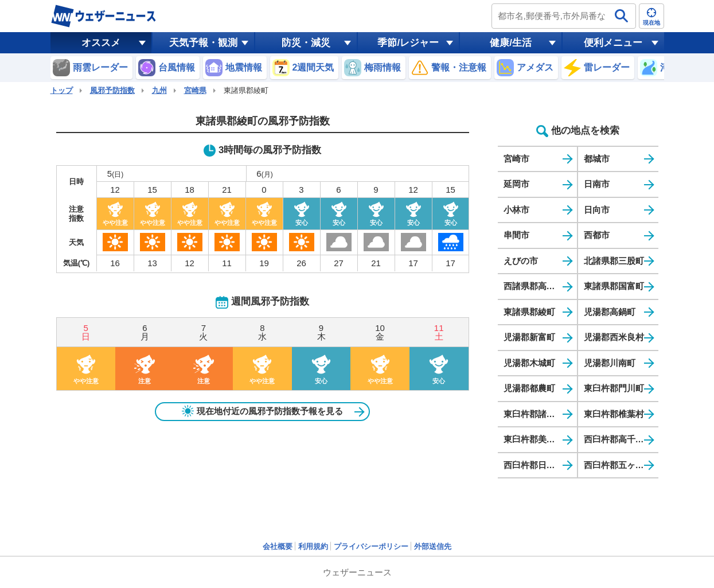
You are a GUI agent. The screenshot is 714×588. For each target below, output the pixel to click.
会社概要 (278, 546)
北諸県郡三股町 (614, 261)
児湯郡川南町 (610, 363)
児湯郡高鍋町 (610, 312)
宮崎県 (195, 90)
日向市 (597, 210)
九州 (159, 90)
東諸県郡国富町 (614, 286)
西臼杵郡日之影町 (538, 465)
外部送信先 (433, 546)
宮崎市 (516, 159)
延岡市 (516, 184)
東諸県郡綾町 (529, 312)
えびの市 (521, 261)
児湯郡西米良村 (614, 337)
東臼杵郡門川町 (614, 388)
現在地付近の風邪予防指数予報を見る (263, 411)
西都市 (597, 235)
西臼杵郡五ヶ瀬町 (618, 465)
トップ (62, 90)
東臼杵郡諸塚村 (534, 414)
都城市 (597, 159)
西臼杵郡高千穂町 (618, 439)
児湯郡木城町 (529, 363)
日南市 (597, 184)
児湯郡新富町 (529, 337)
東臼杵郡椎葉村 (614, 414)
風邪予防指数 (112, 90)
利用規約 (313, 546)
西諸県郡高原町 (534, 286)
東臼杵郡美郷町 (534, 439)
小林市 (516, 210)
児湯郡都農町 (529, 388)
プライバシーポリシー (371, 546)
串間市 (516, 235)
